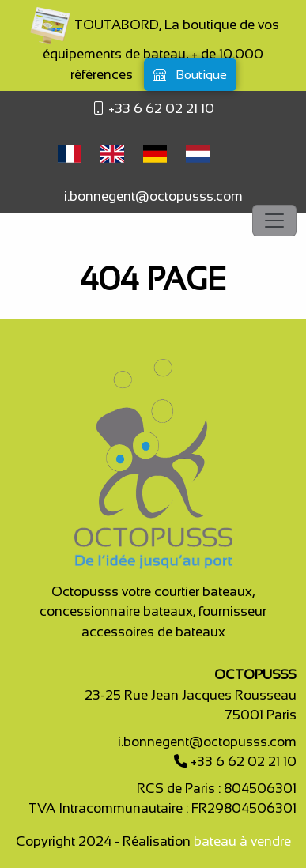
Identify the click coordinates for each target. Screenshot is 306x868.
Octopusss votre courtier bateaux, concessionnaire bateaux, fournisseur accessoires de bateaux (153, 612)
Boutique (190, 75)
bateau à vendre (242, 842)
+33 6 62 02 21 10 (160, 109)
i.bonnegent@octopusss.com (153, 196)
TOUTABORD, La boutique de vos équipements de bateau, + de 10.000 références (153, 50)
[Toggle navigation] (274, 221)
